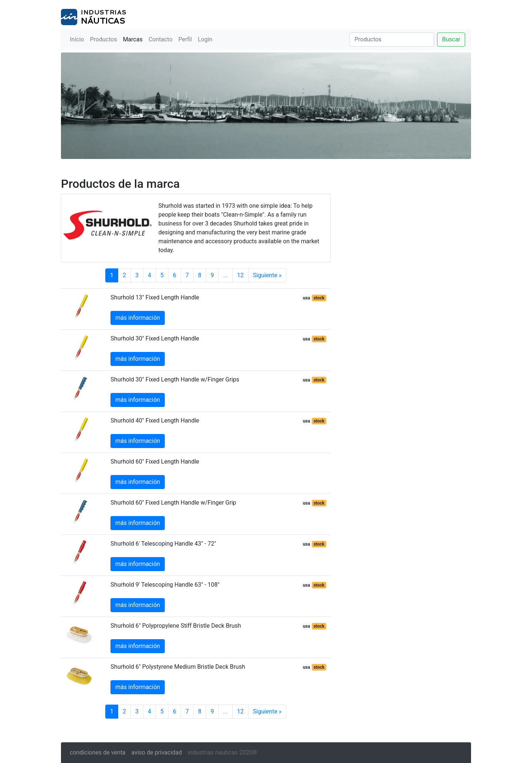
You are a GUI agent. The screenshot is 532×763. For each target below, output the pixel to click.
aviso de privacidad (157, 752)
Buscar (451, 39)
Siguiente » (267, 275)
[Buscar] (392, 40)
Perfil (185, 39)
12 (241, 275)
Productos (103, 39)
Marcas (133, 39)
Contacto (161, 39)
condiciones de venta (98, 752)
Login (205, 39)
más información (138, 318)
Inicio (77, 39)
